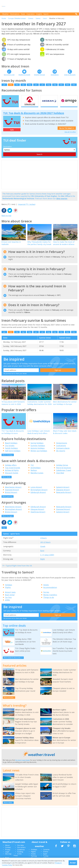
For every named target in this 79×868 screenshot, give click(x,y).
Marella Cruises (37, 476)
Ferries (46, 596)
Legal (7, 855)
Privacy (8, 853)
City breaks (10, 449)
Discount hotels (12, 476)
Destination (7, 150)
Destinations (15, 14)
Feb (11, 85)
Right (43, 562)
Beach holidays (11, 446)
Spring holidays (37, 446)
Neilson (34, 474)
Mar (17, 85)
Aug (49, 85)
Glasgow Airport (63, 493)
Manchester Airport (13, 490)
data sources (62, 202)
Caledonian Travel (64, 474)
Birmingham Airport (39, 493)
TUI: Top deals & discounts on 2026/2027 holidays (34, 116)
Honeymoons (62, 446)
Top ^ (4, 531)
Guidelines (21, 853)
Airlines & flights (12, 474)
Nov (68, 85)
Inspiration (31, 14)
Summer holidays (38, 449)
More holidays (8, 458)
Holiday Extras (62, 468)
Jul (42, 85)
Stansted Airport (12, 493)
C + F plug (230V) (47, 558)
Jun (36, 85)
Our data (20, 849)
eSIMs (7, 603)
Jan (4, 85)
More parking (8, 500)
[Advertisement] (42, 6)
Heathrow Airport (38, 515)
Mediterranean (20, 18)
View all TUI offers (70, 135)
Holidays (9, 588)
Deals (23, 14)
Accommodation (50, 591)
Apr (23, 85)
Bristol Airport (11, 496)
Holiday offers (11, 468)
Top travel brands (13, 471)
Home (4, 18)
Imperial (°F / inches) (27, 208)
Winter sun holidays (39, 454)
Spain (45, 857)
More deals (7, 480)
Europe (11, 18)
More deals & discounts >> (13, 661)
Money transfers (50, 598)
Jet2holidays (36, 471)
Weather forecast (39, 75)
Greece (31, 18)
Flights (8, 591)
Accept (73, 863)
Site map (8, 857)
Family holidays (11, 451)
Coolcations (61, 449)
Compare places (63, 451)
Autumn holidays (38, 451)
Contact (8, 851)
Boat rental (10, 598)
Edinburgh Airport (38, 496)
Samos (38, 18)
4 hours (43, 541)
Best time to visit (9, 75)
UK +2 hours (45, 545)
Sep (55, 85)
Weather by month (24, 75)
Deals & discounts (70, 75)
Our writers (21, 851)
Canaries (46, 853)
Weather (5, 14)
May (30, 85)
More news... (8, 806)
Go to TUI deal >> (67, 131)
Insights (39, 14)
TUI (32, 468)
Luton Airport (36, 490)
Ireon (45, 18)
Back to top (6, 219)
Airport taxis (10, 596)
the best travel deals (22, 763)
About (7, 849)
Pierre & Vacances (64, 471)
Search (46, 14)
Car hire (8, 601)
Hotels (46, 588)
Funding (20, 855)
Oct (61, 85)
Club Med (60, 476)
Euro (42, 554)
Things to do (49, 601)
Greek (43, 550)
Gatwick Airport (63, 490)
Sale (12, 133)
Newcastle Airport (64, 496)
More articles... (9, 701)
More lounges (8, 519)
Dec (74, 85)
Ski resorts (61, 454)
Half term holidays (13, 454)
